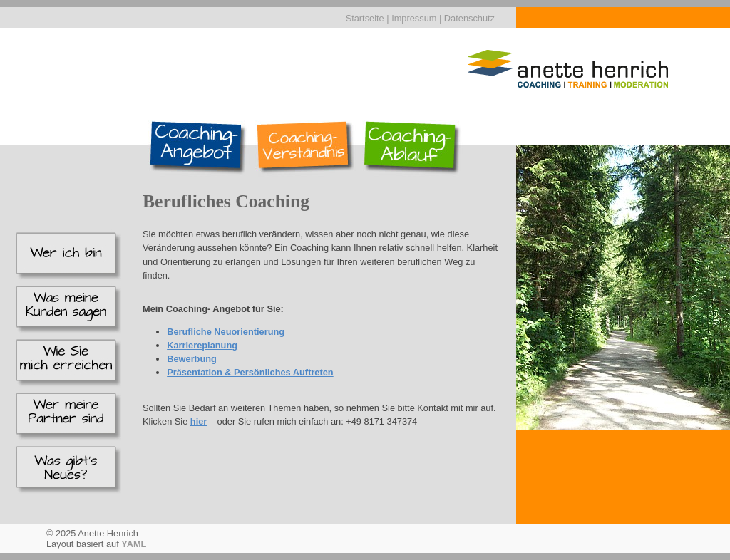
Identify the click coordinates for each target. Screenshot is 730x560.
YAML (134, 544)
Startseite (365, 18)
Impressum (414, 18)
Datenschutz (469, 18)
